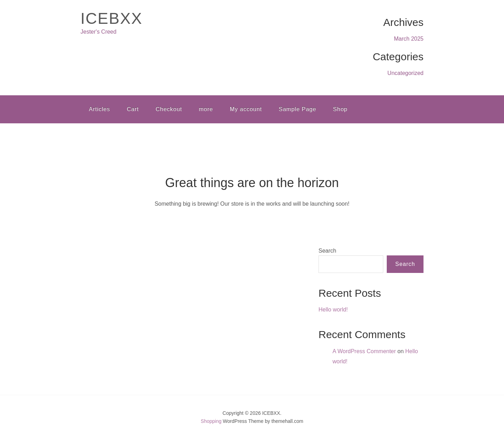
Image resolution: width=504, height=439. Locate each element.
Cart (133, 109)
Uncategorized (405, 73)
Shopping (211, 421)
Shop (340, 109)
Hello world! (333, 310)
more (206, 109)
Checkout (169, 109)
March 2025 (409, 39)
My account (246, 109)
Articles (99, 109)
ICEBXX (111, 18)
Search (327, 251)
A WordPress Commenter (364, 351)
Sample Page (298, 109)
